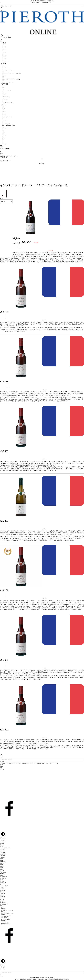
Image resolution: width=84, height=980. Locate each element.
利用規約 (3, 915)
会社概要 (3, 909)
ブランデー (3, 853)
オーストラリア (4, 877)
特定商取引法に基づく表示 (7, 913)
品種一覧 (2, 863)
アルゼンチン (3, 872)
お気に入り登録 (20, 247)
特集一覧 (2, 907)
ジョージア (3, 896)
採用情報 (3, 921)
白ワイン (2, 846)
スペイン (2, 881)
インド (2, 875)
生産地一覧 (3, 860)
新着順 (3, 201)
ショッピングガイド (6, 916)
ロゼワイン (3, 849)
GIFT (1, 145)
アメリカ (2, 871)
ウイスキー (3, 856)
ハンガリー (3, 887)
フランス (2, 866)
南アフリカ (3, 892)
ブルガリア (3, 893)
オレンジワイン (4, 851)
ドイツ (2, 868)
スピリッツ (3, 857)
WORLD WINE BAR (4, 149)
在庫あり (45, 320)
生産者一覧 (3, 862)
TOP (1, 40)
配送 (2, 912)
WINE (1, 41)
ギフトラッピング (4, 904)
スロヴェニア (3, 883)
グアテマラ (3, 898)
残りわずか (51, 251)
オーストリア (3, 878)
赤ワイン (2, 845)
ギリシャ (2, 900)
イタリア (2, 869)
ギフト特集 (3, 903)
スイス (2, 880)
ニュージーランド (4, 886)
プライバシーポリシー (6, 922)
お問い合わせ (4, 918)
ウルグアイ (3, 874)
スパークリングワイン (5, 848)
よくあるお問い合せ (6, 919)
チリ (1, 884)
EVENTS (2, 147)
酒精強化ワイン (4, 854)
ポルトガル (3, 889)
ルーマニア (3, 890)
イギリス (2, 895)
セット (2, 859)
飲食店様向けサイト (6, 924)
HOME (2, 150)
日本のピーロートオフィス (7, 910)
